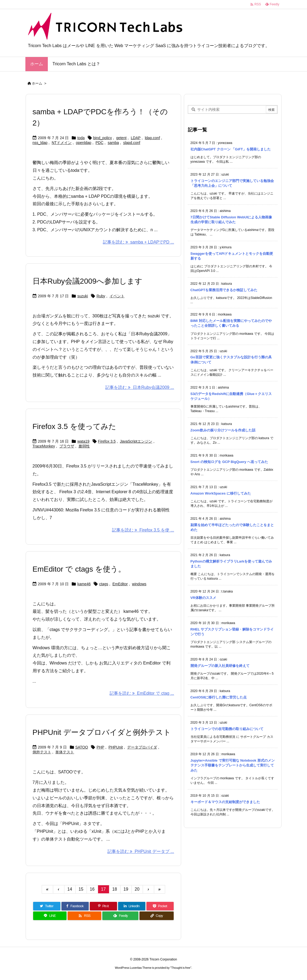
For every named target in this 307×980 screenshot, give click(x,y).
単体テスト (65, 752)
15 (81, 889)
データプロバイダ (142, 747)
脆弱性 (84, 446)
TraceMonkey (44, 446)
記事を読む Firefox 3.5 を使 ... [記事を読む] (143, 530)
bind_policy (103, 138)
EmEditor (120, 584)
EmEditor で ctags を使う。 (79, 569)
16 (92, 889)
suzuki (83, 296)
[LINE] (50, 916)
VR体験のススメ (203, 598)
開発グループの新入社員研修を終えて (220, 666)
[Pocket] (160, 906)
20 (137, 889)
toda (81, 138)
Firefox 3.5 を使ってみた (74, 426)
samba (113, 143)
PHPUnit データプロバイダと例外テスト (102, 732)
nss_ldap (40, 143)
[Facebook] (75, 906)
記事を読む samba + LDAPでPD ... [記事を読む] (138, 242)
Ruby (101, 296)
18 (115, 889)
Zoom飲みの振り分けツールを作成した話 (223, 430)
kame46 (84, 584)
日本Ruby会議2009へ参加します (88, 281)
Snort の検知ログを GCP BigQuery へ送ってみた (229, 462)
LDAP (136, 138)
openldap (84, 143)
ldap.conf (152, 138)
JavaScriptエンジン (136, 441)
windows (139, 584)
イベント (117, 296)
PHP (100, 747)
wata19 (83, 441)
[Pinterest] (103, 906)
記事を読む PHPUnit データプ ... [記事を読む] (141, 851)
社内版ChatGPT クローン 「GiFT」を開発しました (231, 149)
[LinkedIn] (132, 906)
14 (70, 889)
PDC (100, 143)
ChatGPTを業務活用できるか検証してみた (224, 290)
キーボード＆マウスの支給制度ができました (225, 802)
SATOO (82, 747)
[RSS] (84, 916)
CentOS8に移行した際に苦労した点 (219, 697)
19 (126, 889)
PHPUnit (116, 747)
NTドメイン (62, 143)
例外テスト (42, 752)
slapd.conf (132, 143)
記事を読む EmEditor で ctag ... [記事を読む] (142, 693)
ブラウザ (67, 446)
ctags (104, 584)
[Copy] (156, 916)
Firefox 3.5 (107, 441)
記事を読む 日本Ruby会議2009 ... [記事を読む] (140, 387)
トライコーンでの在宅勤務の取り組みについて (227, 729)
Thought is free (181, 968)
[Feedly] (121, 916)
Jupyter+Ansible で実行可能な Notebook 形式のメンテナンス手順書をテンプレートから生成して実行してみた (233, 765)
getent (121, 138)
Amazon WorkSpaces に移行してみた (221, 493)
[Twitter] (47, 906)
